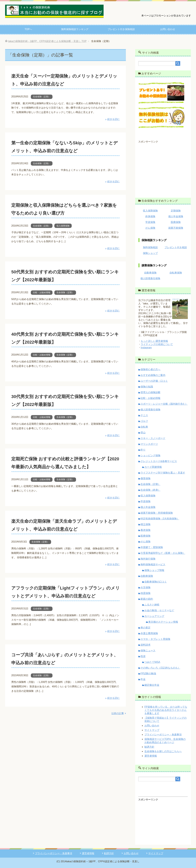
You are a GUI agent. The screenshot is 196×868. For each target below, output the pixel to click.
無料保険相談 (150, 247)
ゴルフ (144, 421)
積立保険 (146, 524)
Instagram (146, 348)
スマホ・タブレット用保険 (155, 639)
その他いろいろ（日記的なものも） (160, 668)
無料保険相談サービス (153, 564)
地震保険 (146, 593)
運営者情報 (151, 756)
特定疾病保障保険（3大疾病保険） (160, 519)
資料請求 (146, 645)
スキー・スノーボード (153, 438)
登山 (143, 433)
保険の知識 (147, 387)
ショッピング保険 (150, 455)
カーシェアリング (154, 616)
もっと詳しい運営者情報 (154, 341)
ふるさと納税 (152, 605)
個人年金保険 (176, 216)
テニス (144, 415)
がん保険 (150, 228)
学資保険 (150, 222)
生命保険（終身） (150, 490)
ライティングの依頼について (157, 344)
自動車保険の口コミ (156, 582)
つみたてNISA (152, 662)
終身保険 (150, 216)
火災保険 (146, 587)
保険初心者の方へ (150, 369)
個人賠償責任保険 (150, 278)
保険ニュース (148, 651)
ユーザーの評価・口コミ (154, 381)
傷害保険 (146, 478)
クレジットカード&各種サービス (159, 461)
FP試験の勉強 (148, 673)
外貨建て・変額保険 (152, 547)
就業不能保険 (176, 228)
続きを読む (113, 119)
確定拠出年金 (152, 685)
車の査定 (146, 628)
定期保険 (176, 211)
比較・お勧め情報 (42, 292)
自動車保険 (150, 273)
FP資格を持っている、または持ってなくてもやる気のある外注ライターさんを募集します (166, 710)
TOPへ (28, 29)
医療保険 (176, 222)
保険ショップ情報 (154, 570)
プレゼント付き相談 (176, 247)
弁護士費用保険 (149, 633)
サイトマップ (152, 730)
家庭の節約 (147, 599)
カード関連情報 (153, 467)
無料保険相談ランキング (75, 29)
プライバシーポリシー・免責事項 (163, 735)
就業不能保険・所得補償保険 (157, 513)
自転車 (144, 427)
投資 (143, 656)
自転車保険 (176, 273)
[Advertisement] (163, 168)
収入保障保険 (63, 226)
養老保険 (146, 530)
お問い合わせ (168, 29)
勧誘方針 (149, 747)
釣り (143, 450)
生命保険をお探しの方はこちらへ (163, 751)
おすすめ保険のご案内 (153, 375)
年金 (143, 679)
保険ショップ (150, 253)
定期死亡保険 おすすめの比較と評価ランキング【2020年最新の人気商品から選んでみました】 (65, 466)
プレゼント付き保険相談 (121, 29)
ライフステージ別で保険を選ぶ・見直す (163, 473)
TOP (47, 41)
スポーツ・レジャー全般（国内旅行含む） (164, 404)
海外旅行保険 (148, 559)
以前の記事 (118, 729)
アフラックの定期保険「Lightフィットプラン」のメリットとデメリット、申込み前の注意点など (65, 603)
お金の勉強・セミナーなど (159, 610)
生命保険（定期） (42, 97)
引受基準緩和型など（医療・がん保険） (163, 553)
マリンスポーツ (149, 444)
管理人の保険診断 (150, 392)
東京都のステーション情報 (163, 622)
